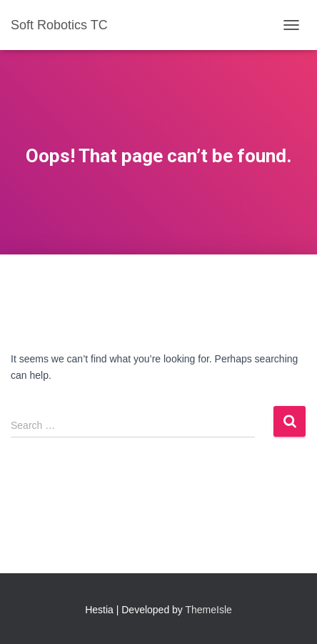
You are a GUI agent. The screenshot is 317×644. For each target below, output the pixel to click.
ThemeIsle (209, 610)
